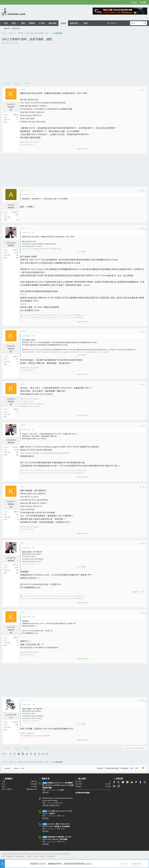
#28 (144, 543)
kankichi (7, 43)
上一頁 (7, 83)
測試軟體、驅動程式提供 (51, 805)
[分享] (140, 90)
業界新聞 (46, 792)
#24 (144, 332)
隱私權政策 (124, 768)
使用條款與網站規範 (112, 768)
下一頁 (26, 83)
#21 (144, 90)
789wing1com (31, 789)
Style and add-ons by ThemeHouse (58, 854)
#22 (144, 190)
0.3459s (36, 856)
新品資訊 (46, 818)
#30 (144, 700)
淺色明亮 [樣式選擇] (8, 768)
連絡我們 (100, 768)
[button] (18, 23)
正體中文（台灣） (20, 768)
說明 (132, 768)
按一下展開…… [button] (83, 252)
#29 (144, 613)
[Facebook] (146, 855)
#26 (144, 426)
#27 (144, 487)
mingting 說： (27, 336)
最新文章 (46, 779)
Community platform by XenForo (23, 854)
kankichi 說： (27, 194)
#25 (144, 384)
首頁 (137, 768)
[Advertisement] (74, 62)
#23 (144, 228)
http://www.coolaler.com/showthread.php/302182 (45, 453)
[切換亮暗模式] (112, 23)
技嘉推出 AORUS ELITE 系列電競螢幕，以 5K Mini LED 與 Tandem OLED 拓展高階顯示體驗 (58, 785)
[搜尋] (132, 23)
